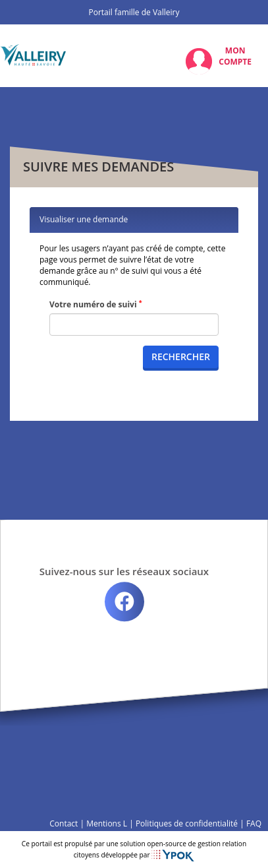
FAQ (254, 823)
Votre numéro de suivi (96, 304)
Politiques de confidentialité (187, 823)
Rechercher (181, 356)
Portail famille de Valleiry (134, 12)
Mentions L (107, 823)
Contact (64, 823)
